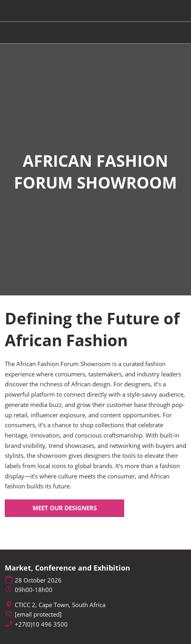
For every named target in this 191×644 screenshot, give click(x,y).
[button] (64, 508)
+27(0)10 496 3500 (41, 624)
